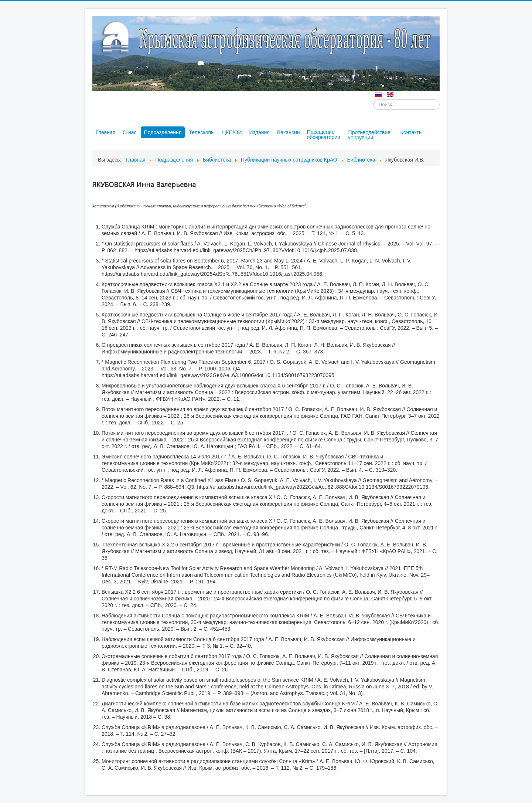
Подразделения (163, 132)
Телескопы (202, 132)
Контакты (412, 132)
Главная (105, 132)
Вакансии (289, 132)
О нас (129, 132)
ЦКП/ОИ (232, 132)
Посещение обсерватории (324, 135)
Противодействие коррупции (370, 135)
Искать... (373, 100)
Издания (260, 132)
